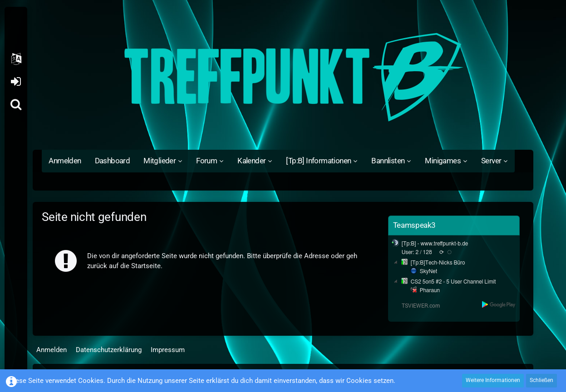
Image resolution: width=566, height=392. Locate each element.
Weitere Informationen (493, 380)
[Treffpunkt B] (283, 77)
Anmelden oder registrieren (16, 82)
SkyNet (428, 271)
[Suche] (16, 104)
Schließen (541, 380)
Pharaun (430, 290)
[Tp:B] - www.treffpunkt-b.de (435, 244)
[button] (16, 59)
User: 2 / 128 (417, 252)
